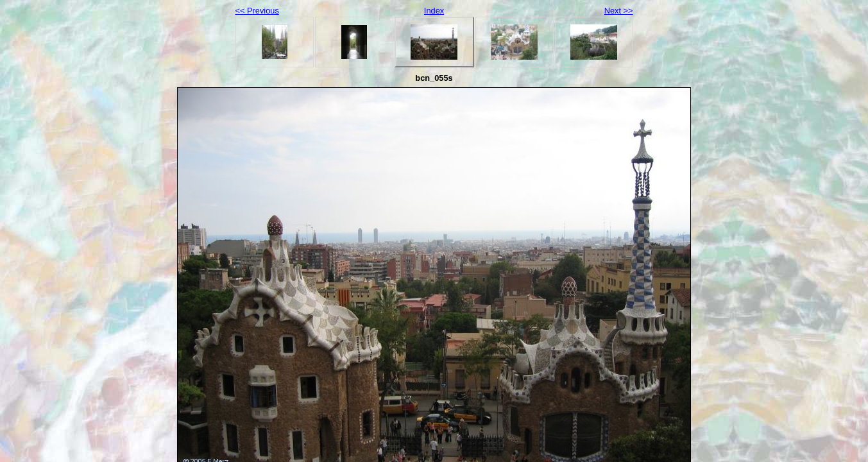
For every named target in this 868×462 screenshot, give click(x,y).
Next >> (619, 11)
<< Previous (257, 11)
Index (434, 11)
